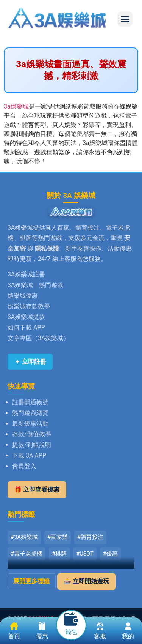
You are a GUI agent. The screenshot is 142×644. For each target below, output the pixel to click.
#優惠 (110, 554)
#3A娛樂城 (24, 537)
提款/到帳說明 (32, 445)
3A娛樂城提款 (26, 317)
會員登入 (24, 466)
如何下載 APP (26, 328)
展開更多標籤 (31, 581)
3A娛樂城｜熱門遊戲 (35, 285)
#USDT (85, 554)
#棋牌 (59, 554)
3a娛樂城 (16, 107)
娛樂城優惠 (23, 296)
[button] (125, 19)
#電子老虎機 (27, 554)
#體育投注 (90, 537)
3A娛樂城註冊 (26, 274)
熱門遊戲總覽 (30, 413)
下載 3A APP (29, 455)
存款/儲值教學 (32, 434)
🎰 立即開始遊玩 (86, 581)
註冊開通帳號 (30, 402)
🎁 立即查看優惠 (37, 490)
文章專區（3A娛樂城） (38, 338)
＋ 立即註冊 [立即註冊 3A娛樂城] (30, 362)
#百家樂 (58, 537)
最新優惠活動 (30, 424)
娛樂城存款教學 (29, 306)
